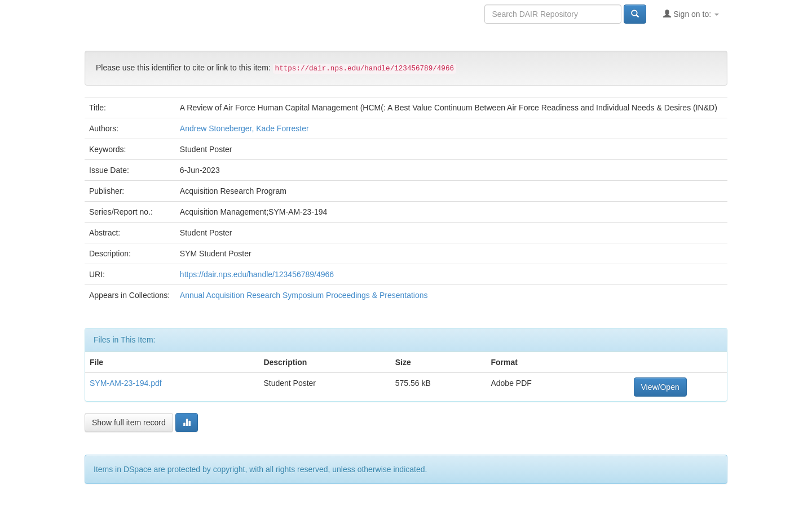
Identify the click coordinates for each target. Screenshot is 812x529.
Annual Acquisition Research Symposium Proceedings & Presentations (304, 295)
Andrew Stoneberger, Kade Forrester (244, 128)
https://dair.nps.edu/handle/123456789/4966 (257, 274)
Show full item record (129, 423)
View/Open (660, 387)
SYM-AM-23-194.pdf (126, 383)
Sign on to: (691, 14)
